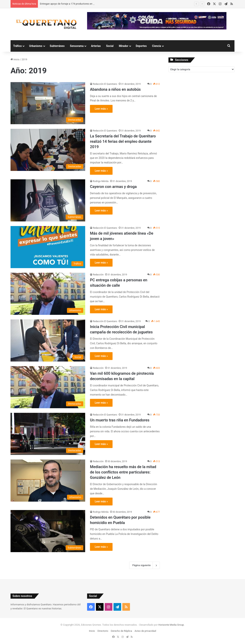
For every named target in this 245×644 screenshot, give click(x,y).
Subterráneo (57, 46)
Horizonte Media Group (171, 625)
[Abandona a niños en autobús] (48, 103)
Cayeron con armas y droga (113, 187)
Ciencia (157, 46)
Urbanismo (36, 46)
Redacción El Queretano (105, 84)
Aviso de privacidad (145, 631)
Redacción (98, 275)
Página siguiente (145, 565)
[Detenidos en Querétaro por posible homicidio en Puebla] (48, 531)
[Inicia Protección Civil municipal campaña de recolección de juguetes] (48, 340)
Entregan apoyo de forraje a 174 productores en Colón (70, 4)
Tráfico (17, 46)
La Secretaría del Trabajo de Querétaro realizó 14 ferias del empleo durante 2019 (123, 141)
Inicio (15, 59)
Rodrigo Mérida (101, 181)
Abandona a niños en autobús (115, 89)
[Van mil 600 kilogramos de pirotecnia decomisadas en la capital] (48, 387)
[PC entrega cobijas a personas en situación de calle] (48, 294)
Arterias (96, 46)
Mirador (124, 46)
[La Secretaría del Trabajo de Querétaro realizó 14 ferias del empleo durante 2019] (48, 150)
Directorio (103, 631)
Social (110, 46)
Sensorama (77, 46)
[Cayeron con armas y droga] (48, 200)
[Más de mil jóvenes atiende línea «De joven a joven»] (48, 247)
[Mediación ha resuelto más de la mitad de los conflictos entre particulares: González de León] (48, 481)
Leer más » (101, 109)
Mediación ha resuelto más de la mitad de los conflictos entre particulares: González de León (123, 472)
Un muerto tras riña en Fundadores (120, 420)
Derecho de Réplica (121, 631)
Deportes (141, 46)
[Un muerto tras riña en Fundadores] (48, 434)
